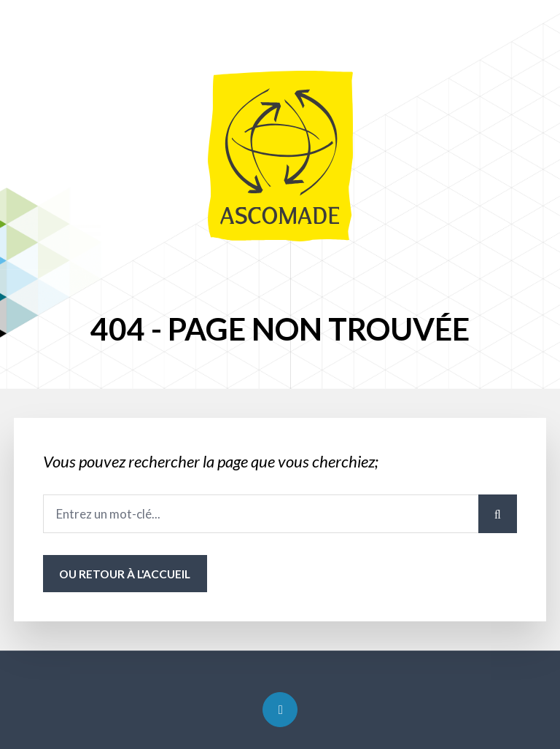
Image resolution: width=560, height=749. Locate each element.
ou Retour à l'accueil (125, 574)
